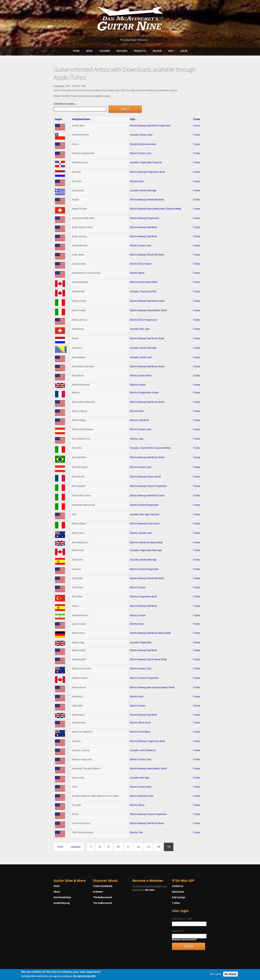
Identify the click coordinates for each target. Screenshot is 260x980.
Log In (184, 50)
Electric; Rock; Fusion (140, 254)
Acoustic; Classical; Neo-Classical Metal (150, 439)
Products (140, 50)
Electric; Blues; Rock (140, 713)
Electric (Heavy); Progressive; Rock (147, 163)
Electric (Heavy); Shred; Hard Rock (147, 190)
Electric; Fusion (137, 375)
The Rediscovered (93, 888)
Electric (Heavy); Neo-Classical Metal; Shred (152, 678)
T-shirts (185, 894)
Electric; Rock (136, 172)
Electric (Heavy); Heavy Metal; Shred (148, 301)
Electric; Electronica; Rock (143, 135)
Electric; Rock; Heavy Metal (143, 273)
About (39, 882)
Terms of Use (147, 972)
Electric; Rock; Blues (140, 722)
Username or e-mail (192, 909)
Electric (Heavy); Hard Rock (143, 218)
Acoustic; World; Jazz (141, 348)
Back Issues (187, 882)
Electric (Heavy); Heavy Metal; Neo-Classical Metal (155, 199)
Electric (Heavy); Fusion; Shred (145, 467)
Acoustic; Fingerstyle (140, 633)
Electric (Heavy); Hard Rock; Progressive (150, 116)
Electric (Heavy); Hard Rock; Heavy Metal (150, 624)
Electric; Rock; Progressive (143, 311)
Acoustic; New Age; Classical (144, 505)
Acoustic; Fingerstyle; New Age (145, 541)
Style (132, 110)
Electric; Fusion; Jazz (140, 144)
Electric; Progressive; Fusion (144, 383)
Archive (157, 50)
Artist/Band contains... (47, 95)
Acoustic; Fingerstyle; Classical (145, 153)
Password (187, 922)
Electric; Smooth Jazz (141, 524)
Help (171, 50)
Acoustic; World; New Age (143, 181)
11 (110, 838)
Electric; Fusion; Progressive (144, 496)
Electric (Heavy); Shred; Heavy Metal (148, 650)
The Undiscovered (94, 894)
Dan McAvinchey (44, 888)
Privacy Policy (170, 972)
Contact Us (187, 877)
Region (41, 110)
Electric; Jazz (136, 429)
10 (100, 838)
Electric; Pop (136, 823)
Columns (105, 50)
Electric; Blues (137, 264)
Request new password (193, 930)
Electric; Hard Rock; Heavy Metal (146, 533)
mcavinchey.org (44, 894)
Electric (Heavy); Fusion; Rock (144, 514)
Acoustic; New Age (139, 768)
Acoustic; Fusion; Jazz (141, 125)
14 (140, 838)
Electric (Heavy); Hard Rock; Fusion (147, 292)
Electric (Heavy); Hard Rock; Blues (147, 814)
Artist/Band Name (68, 110)
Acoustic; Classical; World (143, 282)
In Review (89, 882)
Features (122, 50)
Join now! (149, 881)
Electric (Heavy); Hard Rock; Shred (147, 329)
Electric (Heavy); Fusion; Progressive (148, 477)
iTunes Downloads (94, 877)
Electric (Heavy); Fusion (141, 787)
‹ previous (57, 838)
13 (130, 838)
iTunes (211, 110)
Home (76, 50)
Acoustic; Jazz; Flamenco (142, 741)
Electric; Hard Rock (139, 411)
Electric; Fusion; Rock (140, 366)
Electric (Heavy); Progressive (144, 209)
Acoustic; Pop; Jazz (139, 320)
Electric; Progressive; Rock (143, 587)
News (89, 50)
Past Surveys (188, 888)
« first (42, 838)
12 (120, 838)
